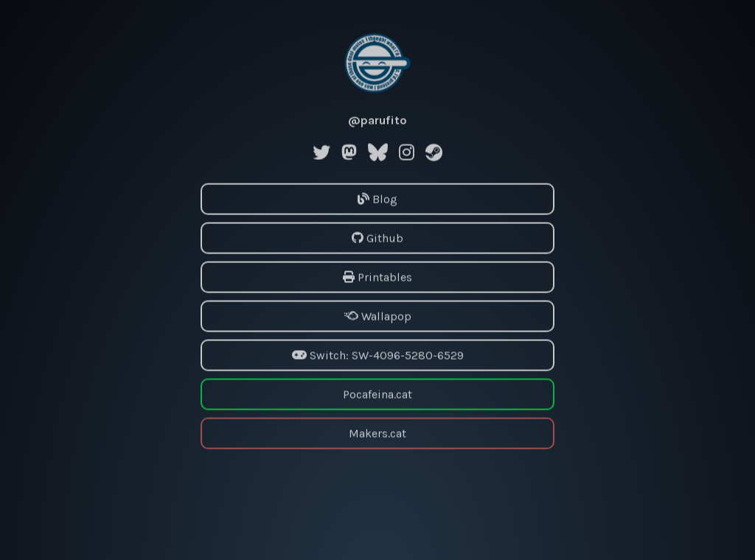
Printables (377, 277)
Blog (377, 199)
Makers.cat (377, 433)
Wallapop (378, 316)
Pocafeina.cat (377, 394)
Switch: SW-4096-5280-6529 (378, 355)
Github (377, 238)
